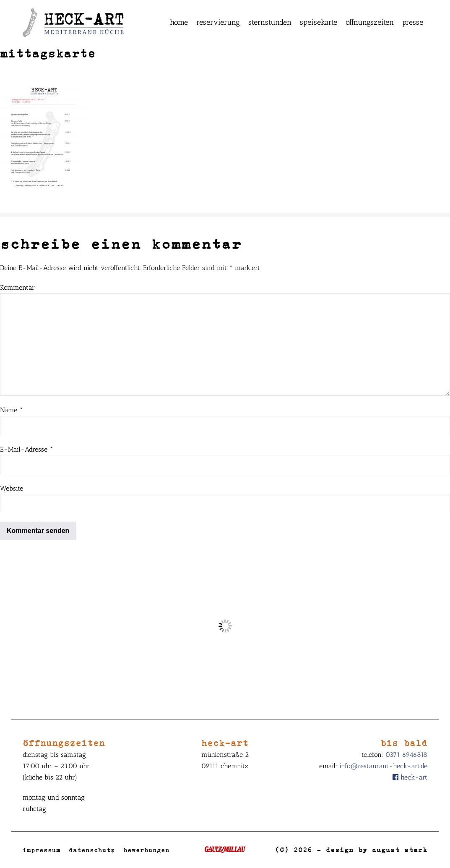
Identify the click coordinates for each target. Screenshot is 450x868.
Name (12, 410)
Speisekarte (319, 22)
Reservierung (218, 22)
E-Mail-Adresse (27, 449)
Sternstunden (270, 22)
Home (179, 22)
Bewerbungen (146, 850)
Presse (413, 22)
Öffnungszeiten (370, 22)
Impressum (42, 850)
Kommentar (17, 287)
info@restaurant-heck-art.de (383, 766)
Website (12, 488)
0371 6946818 (406, 755)
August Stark (400, 850)
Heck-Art (410, 777)
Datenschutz (92, 850)
